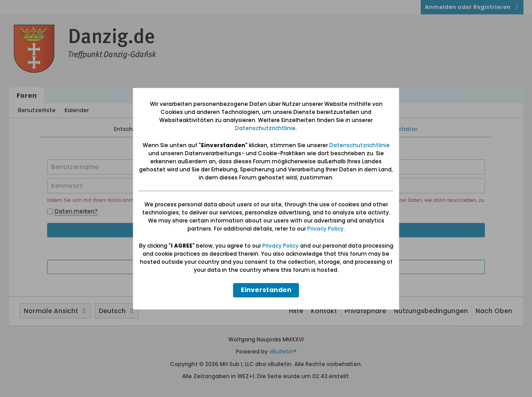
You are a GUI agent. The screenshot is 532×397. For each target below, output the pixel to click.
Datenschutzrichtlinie (265, 128)
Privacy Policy (325, 229)
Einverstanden (266, 290)
